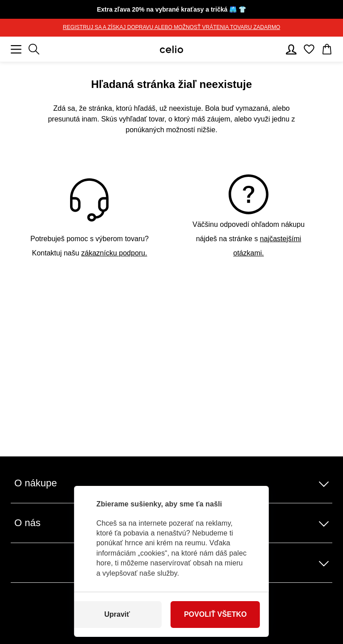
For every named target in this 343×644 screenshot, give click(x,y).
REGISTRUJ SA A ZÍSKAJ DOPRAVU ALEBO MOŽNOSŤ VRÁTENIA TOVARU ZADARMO (172, 27)
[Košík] (327, 49)
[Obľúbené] (309, 49)
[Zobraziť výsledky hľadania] (34, 49)
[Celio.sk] (171, 49)
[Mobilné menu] (16, 49)
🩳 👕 (171, 9)
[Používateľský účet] (291, 49)
